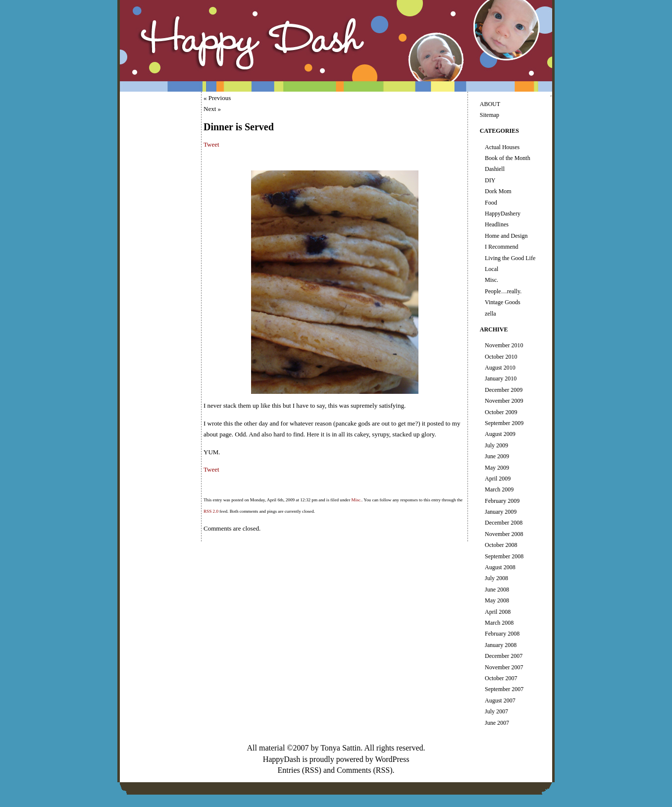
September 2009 (504, 423)
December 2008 (504, 523)
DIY (490, 180)
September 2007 (504, 689)
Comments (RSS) (364, 770)
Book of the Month (508, 158)
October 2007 (501, 678)
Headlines (497, 224)
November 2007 (504, 667)
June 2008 (497, 590)
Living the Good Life (510, 258)
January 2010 (501, 378)
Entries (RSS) (299, 770)
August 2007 (500, 700)
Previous (220, 98)
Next (210, 109)
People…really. (503, 291)
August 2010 (500, 368)
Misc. (356, 500)
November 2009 (504, 401)
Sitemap (490, 115)
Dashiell (495, 169)
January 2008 (501, 645)
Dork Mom (498, 191)
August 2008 (500, 567)
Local (491, 269)
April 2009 (498, 479)
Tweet (211, 144)
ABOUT (490, 104)
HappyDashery (503, 214)
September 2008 (504, 556)
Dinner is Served (239, 127)
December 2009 (504, 390)
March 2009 (499, 489)
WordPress (392, 759)
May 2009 (497, 468)
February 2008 (502, 634)
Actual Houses (502, 147)
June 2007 (497, 723)
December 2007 (504, 656)
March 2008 (499, 623)
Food (491, 203)
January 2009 (501, 512)
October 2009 (501, 412)
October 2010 (501, 357)
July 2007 (496, 711)
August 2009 (500, 434)
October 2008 (501, 545)
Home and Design (506, 236)
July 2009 (496, 445)
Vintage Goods (503, 302)
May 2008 (497, 600)
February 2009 (502, 501)
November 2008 (504, 534)
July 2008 (496, 578)
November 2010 (504, 345)
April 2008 (498, 612)
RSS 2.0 (211, 511)
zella (491, 314)
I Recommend (502, 247)
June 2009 (497, 456)
